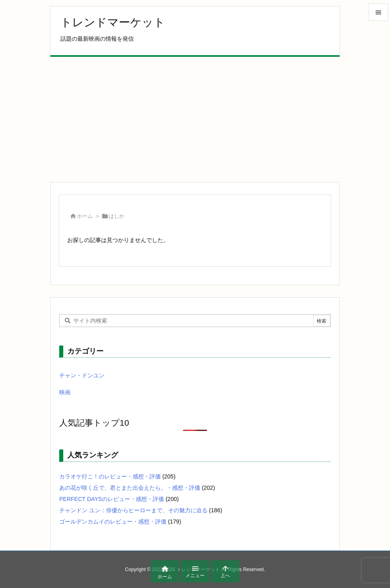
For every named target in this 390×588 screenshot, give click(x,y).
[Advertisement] (195, 119)
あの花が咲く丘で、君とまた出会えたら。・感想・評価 (130, 488)
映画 (65, 392)
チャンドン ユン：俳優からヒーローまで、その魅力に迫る (133, 510)
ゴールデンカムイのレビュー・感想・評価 (113, 522)
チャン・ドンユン (82, 375)
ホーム (85, 216)
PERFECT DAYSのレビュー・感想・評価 (112, 499)
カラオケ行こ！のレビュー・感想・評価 (110, 476)
